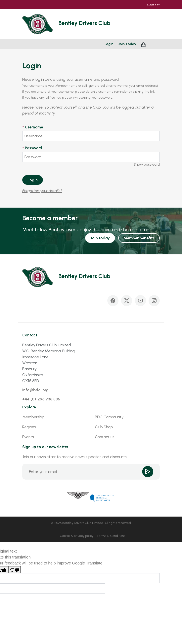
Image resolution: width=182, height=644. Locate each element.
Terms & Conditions (111, 536)
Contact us (105, 437)
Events (28, 437)
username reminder (113, 92)
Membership (33, 417)
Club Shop (104, 427)
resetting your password (95, 98)
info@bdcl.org (35, 390)
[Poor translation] (15, 570)
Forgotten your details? (42, 191)
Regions (29, 427)
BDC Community (109, 417)
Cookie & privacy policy (77, 536)
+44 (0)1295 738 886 (41, 399)
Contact (153, 5)
